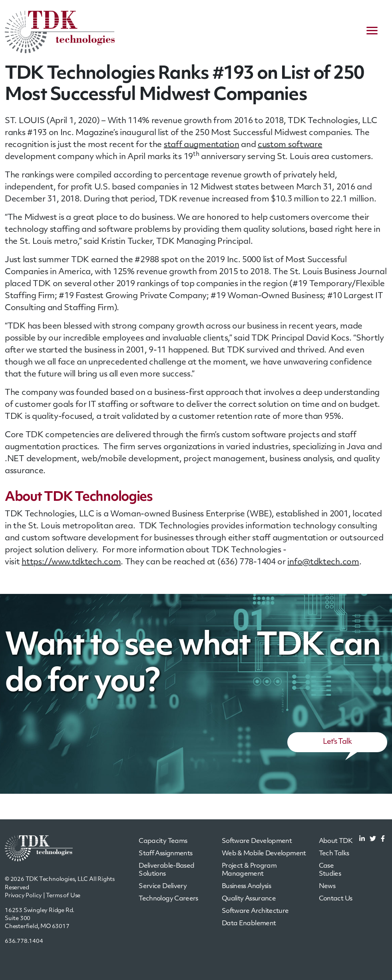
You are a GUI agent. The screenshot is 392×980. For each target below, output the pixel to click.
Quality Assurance (249, 899)
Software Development (257, 841)
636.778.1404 (24, 941)
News (327, 886)
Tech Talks (334, 854)
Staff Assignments (165, 854)
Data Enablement (249, 924)
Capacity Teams (163, 841)
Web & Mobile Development (264, 854)
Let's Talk (337, 742)
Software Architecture (255, 911)
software (305, 145)
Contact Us (336, 899)
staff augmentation (202, 145)
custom (273, 145)
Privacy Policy (23, 896)
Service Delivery (163, 886)
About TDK (336, 841)
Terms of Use (63, 896)
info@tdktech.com (323, 562)
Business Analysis (246, 886)
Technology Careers (168, 899)
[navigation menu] (372, 32)
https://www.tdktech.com (71, 562)
